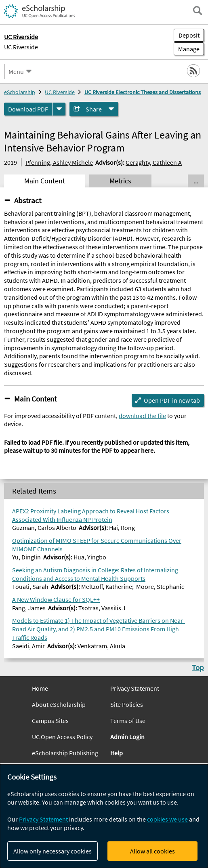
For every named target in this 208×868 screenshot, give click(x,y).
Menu (16, 71)
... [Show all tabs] (196, 181)
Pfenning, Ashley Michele (59, 162)
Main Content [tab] (45, 181)
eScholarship (20, 92)
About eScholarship (59, 704)
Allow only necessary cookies (53, 851)
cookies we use (167, 819)
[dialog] (104, 816)
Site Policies (127, 704)
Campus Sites (50, 721)
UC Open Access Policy (62, 737)
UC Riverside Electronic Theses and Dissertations (143, 92)
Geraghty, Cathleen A (154, 162)
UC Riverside (21, 47)
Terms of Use (128, 721)
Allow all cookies (152, 851)
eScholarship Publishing (65, 753)
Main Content (35, 399)
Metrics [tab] (120, 181)
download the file (142, 416)
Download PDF (28, 109)
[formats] (59, 109)
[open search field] (197, 11)
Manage (187, 49)
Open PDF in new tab (172, 400)
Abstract (28, 200)
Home (40, 688)
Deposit (189, 35)
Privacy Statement (135, 688)
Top (198, 667)
